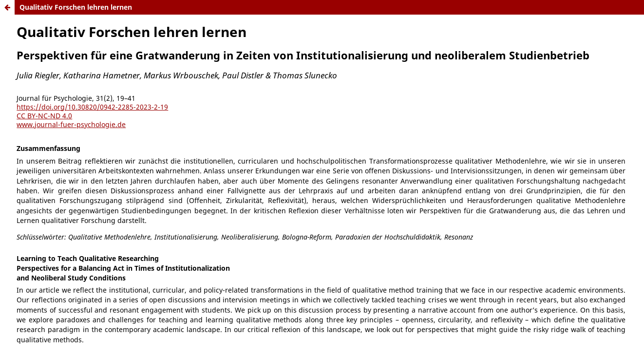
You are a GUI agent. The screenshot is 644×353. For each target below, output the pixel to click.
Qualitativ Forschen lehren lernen (76, 7)
